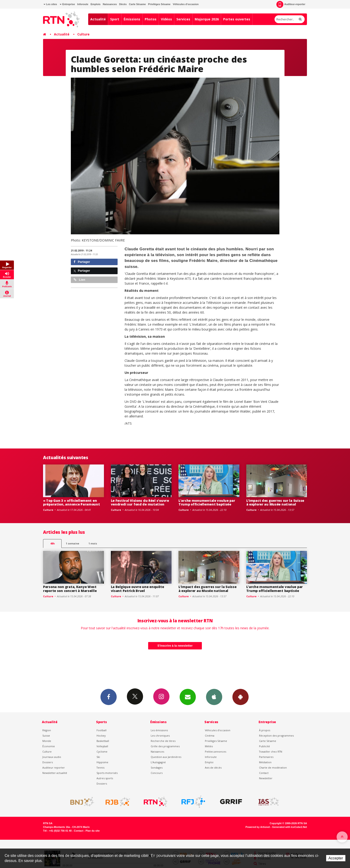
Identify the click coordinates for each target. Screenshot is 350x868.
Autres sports (105, 778)
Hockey (101, 736)
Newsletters (188, 697)
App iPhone (214, 697)
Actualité (98, 19)
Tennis (100, 768)
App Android (241, 697)
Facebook (109, 697)
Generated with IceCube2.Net (290, 827)
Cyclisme (102, 752)
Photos (151, 19)
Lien (79, 280)
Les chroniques (160, 736)
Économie (49, 746)
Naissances (110, 4)
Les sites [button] (50, 4)
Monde (47, 741)
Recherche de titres (163, 741)
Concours (157, 773)
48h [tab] (52, 543)
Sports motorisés (107, 773)
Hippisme (102, 762)
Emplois (95, 4)
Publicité (264, 746)
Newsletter (266, 778)
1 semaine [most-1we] (72, 543)
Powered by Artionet (258, 827)
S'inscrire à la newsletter (175, 646)
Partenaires (266, 757)
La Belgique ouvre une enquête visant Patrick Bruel (137, 589)
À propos (265, 730)
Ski (98, 757)
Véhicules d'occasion (186, 4)
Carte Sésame (137, 4)
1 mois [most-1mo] (93, 543)
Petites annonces (216, 752)
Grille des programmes (165, 746)
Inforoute (83, 4)
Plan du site (92, 831)
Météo (209, 746)
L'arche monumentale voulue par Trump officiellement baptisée (207, 502)
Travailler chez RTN (271, 752)
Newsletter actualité (55, 773)
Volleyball (102, 746)
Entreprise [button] (67, 4)
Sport (115, 19)
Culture (83, 34)
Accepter (336, 858)
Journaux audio (52, 757)
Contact (264, 773)
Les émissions (159, 730)
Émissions (132, 19)
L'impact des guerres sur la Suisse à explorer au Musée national (275, 502)
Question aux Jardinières (166, 757)
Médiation (265, 762)
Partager (82, 262)
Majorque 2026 (207, 19)
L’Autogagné (158, 762)
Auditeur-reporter (291, 4)
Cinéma (210, 736)
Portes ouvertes (237, 19)
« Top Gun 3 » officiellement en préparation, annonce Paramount (72, 502)
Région (47, 730)
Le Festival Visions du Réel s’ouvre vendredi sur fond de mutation (140, 502)
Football (102, 730)
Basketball (103, 741)
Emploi (209, 762)
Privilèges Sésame (159, 4)
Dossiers (48, 762)
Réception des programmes (276, 736)
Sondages (157, 768)
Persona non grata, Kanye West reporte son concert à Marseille (70, 589)
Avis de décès (213, 768)
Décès (123, 4)
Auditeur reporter (54, 768)
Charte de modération (273, 768)
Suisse (46, 736)
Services (183, 19)
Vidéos (166, 19)
